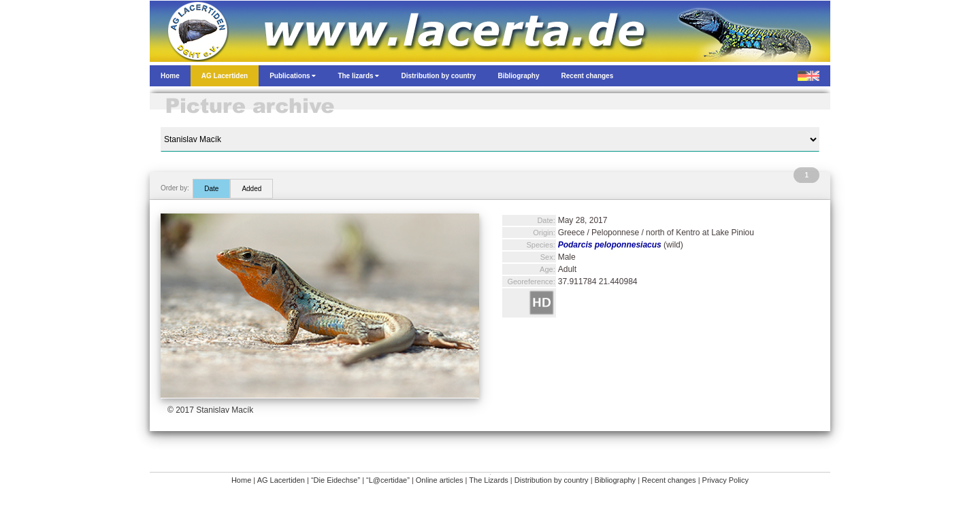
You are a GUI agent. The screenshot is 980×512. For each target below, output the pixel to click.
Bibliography (616, 480)
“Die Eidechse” (336, 480)
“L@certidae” (388, 480)
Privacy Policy (725, 480)
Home (241, 480)
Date (211, 189)
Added (251, 189)
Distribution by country (552, 480)
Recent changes (669, 480)
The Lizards (488, 480)
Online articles (440, 480)
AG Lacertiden (281, 480)
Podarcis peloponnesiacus (610, 245)
